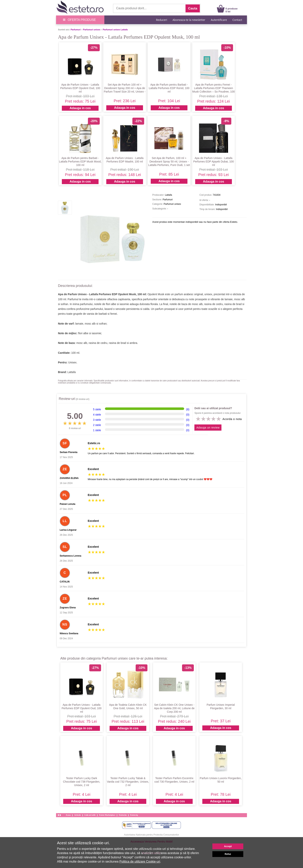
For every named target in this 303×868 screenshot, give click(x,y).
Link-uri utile (90, 815)
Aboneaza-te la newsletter (189, 20)
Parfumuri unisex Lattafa (115, 30)
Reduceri (161, 20)
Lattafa (72, 372)
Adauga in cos (80, 108)
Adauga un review (208, 428)
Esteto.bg (134, 815)
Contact (237, 20)
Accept (228, 846)
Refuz (228, 854)
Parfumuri (76, 30)
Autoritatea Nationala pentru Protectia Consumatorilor (152, 835)
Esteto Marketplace (107, 815)
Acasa (68, 815)
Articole (77, 815)
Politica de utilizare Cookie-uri (140, 862)
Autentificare (219, 20)
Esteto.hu (123, 815)
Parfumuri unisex (92, 30)
